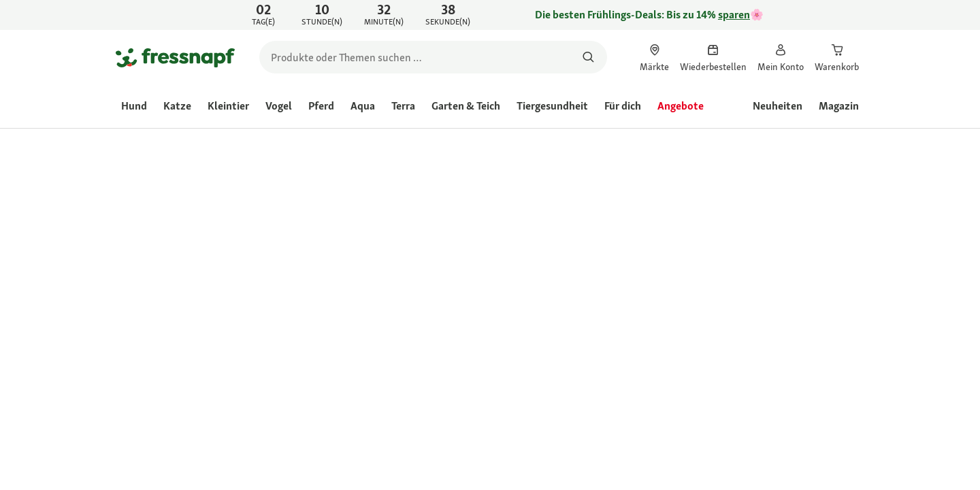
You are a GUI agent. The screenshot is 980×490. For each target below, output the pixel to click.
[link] (490, 15)
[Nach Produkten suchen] (588, 57)
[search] (433, 57)
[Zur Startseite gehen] (175, 57)
